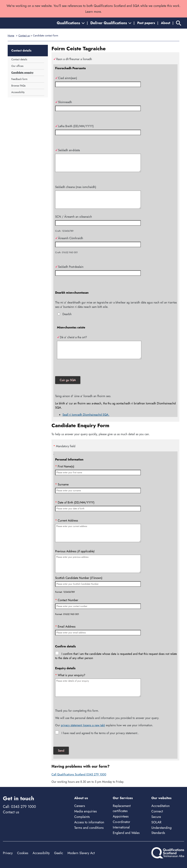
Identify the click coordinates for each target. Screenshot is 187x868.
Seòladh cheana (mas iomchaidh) (76, 187)
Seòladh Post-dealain (69, 267)
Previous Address (75, 551)
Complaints (82, 817)
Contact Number (67, 600)
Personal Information (69, 460)
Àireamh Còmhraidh (69, 238)
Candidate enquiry (22, 73)
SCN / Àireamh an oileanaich (74, 217)
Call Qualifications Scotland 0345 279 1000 (79, 774)
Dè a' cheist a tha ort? (72, 337)
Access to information (89, 822)
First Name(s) (65, 466)
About (166, 23)
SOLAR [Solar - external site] (156, 822)
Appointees (121, 816)
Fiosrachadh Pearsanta (70, 68)
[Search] (179, 23)
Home (11, 36)
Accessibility (18, 92)
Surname (62, 484)
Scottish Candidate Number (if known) (79, 578)
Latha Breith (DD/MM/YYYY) (74, 126)
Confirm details (65, 646)
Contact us (24, 36)
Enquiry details (65, 668)
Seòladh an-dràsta (67, 150)
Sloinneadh (64, 102)
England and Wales (126, 833)
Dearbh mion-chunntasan (72, 293)
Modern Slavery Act (81, 853)
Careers (80, 806)
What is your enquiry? (70, 675)
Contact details (19, 59)
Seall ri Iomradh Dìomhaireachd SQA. (86, 415)
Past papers (146, 23)
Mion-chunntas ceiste (71, 327)
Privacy (8, 853)
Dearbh (67, 314)
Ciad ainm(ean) (66, 78)
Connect (157, 811)
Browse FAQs (18, 86)
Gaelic (59, 853)
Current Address (67, 521)
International (121, 827)
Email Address (65, 627)
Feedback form (19, 79)
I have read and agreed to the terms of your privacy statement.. (100, 733)
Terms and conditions (89, 828)
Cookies (23, 853)
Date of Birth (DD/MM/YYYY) (75, 502)
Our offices (17, 66)
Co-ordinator (122, 822)
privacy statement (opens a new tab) (83, 725)
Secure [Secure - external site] (156, 817)
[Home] (19, 23)
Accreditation (161, 806)
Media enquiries (85, 811)
